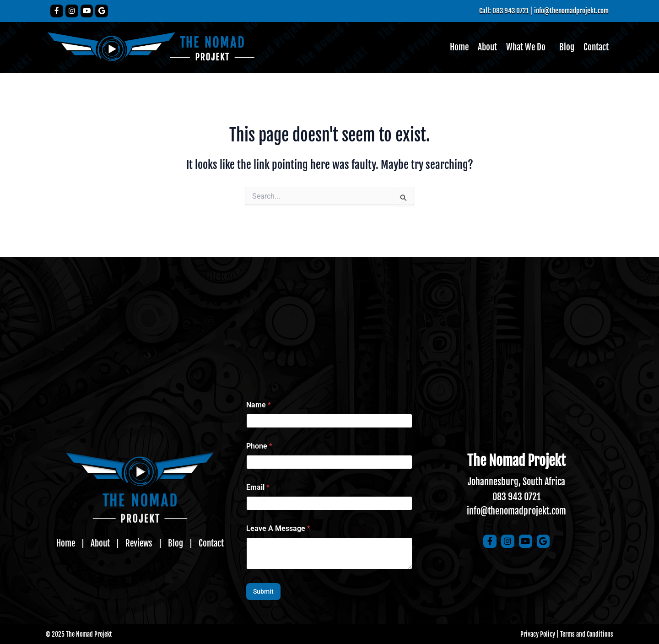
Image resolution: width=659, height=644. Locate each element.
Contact (596, 47)
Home (455, 47)
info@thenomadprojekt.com (569, 11)
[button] (526, 48)
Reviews (139, 543)
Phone (259, 446)
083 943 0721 (516, 497)
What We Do (524, 47)
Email (258, 487)
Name (259, 405)
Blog (566, 47)
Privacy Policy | (540, 634)
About (484, 47)
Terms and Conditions (587, 634)
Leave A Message (278, 528)
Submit (263, 591)
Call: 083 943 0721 (498, 11)
